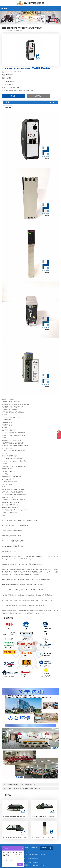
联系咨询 (14, 96)
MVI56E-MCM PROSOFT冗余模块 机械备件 (44, 816)
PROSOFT (22, 31)
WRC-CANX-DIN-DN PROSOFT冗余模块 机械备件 (45, 838)
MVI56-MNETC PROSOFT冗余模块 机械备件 (22, 784)
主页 (11, 31)
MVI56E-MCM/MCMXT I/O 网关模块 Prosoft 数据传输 (24, 788)
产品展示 (16, 31)
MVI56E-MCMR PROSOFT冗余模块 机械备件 (15, 838)
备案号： (25, 863)
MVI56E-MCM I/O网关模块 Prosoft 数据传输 (15, 816)
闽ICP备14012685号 (33, 863)
